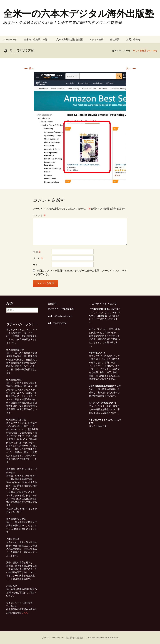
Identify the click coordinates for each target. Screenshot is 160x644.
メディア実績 (96, 39)
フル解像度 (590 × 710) (146, 51)
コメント (39, 215)
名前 (37, 252)
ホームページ (10, 39)
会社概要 (115, 39)
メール (38, 258)
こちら (25, 613)
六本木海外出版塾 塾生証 (70, 39)
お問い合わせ (133, 39)
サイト (37, 265)
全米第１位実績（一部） (37, 39)
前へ (29, 68)
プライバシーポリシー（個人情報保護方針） (64, 638)
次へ (131, 68)
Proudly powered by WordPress (103, 638)
